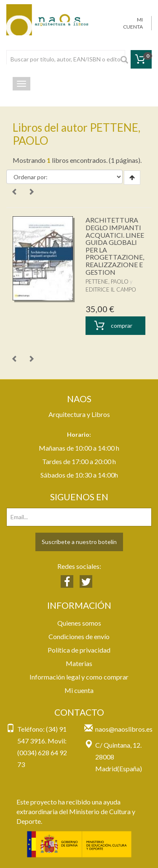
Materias (79, 663)
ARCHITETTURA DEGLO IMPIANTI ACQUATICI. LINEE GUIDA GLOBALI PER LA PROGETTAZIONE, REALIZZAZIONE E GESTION (115, 246)
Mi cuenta (79, 690)
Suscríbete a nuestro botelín (79, 542)
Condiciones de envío (79, 636)
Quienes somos (79, 623)
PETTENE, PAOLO (107, 281)
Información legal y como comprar (79, 677)
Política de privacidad (79, 650)
